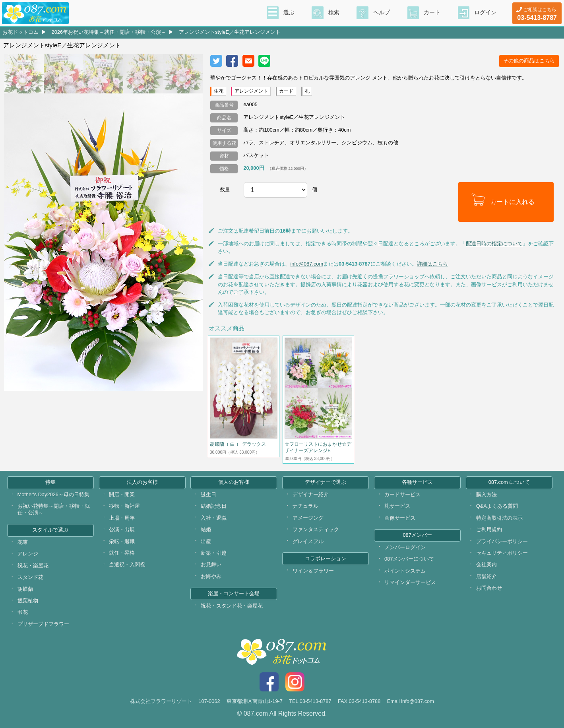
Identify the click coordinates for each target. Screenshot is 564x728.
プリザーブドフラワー (43, 624)
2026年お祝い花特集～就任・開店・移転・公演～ (109, 32)
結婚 (206, 529)
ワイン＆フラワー (313, 571)
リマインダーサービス (410, 582)
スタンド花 (30, 577)
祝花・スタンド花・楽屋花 (232, 606)
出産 (206, 541)
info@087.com (307, 264)
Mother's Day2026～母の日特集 (53, 494)
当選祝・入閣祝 (127, 564)
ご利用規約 (489, 529)
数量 (225, 190)
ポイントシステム (405, 571)
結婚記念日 (214, 506)
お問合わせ (489, 588)
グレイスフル (308, 541)
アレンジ (28, 554)
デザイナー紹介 (311, 494)
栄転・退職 (122, 541)
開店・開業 (122, 494)
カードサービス (402, 494)
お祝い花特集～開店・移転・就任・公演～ (54, 509)
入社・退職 (214, 518)
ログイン (485, 12)
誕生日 (208, 494)
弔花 (23, 612)
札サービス (397, 506)
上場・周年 (122, 518)
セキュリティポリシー (502, 553)
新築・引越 (214, 553)
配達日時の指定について (494, 244)
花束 (23, 542)
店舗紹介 (486, 576)
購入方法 (486, 494)
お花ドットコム (20, 32)
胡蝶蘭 (25, 589)
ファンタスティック (316, 529)
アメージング (308, 518)
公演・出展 (122, 529)
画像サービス (400, 518)
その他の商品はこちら (529, 61)
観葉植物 (28, 601)
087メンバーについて (409, 559)
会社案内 (486, 564)
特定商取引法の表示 (499, 518)
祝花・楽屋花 (33, 566)
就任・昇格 (122, 553)
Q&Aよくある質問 (497, 506)
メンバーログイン (405, 547)
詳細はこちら (432, 264)
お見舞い (211, 564)
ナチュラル (305, 506)
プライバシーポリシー (502, 541)
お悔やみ (211, 576)
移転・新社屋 (124, 506)
